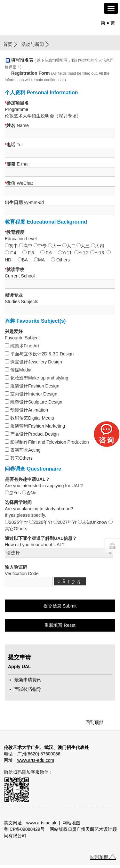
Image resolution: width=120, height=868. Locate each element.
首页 (8, 44)
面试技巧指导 (28, 689)
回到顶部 (94, 722)
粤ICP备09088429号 (24, 829)
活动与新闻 (33, 44)
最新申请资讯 (28, 680)
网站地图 (71, 823)
